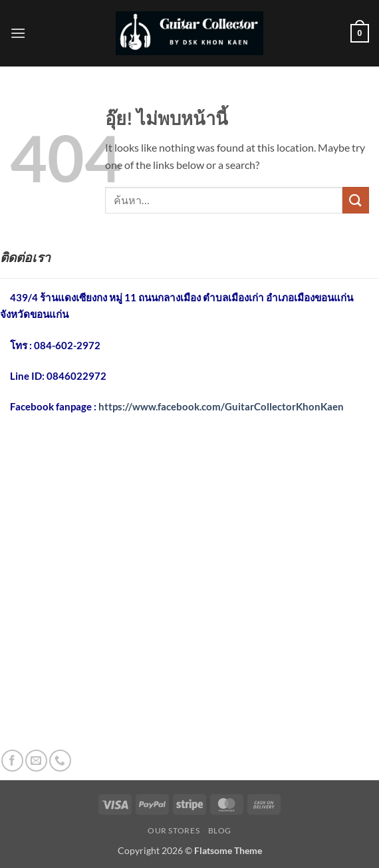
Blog (220, 830)
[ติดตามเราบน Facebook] (12, 761)
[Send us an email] (36, 761)
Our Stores (174, 830)
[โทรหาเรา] (60, 761)
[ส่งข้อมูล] (356, 200)
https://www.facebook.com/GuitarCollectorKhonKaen (221, 406)
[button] (18, 33)
